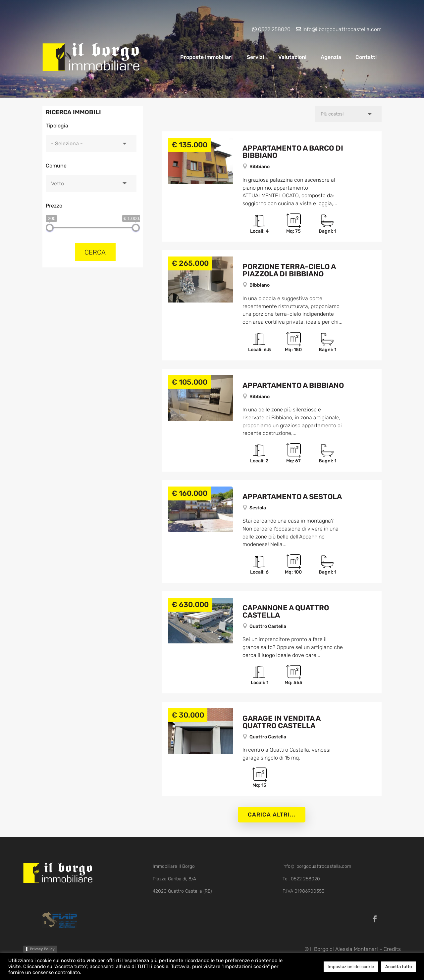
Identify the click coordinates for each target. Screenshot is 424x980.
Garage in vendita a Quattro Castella (281, 722)
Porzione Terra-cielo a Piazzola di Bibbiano (289, 270)
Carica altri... (272, 815)
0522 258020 (274, 29)
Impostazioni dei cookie (351, 967)
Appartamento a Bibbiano (293, 385)
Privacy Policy (42, 949)
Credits (392, 949)
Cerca (95, 252)
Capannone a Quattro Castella (286, 611)
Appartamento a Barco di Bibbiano (293, 152)
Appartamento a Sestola (292, 497)
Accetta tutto (398, 967)
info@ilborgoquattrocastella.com (342, 29)
